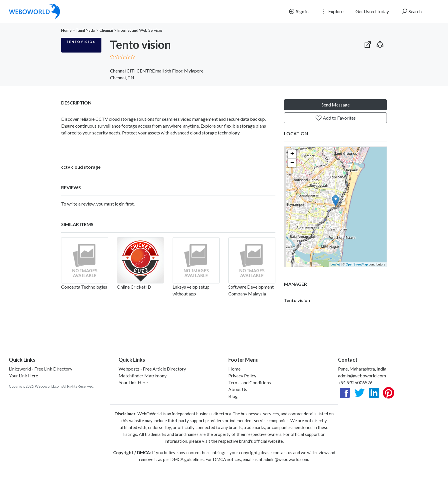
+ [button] (292, 154)
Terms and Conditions (250, 382)
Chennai (106, 30)
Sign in (298, 11)
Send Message (336, 105)
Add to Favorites (335, 118)
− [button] (292, 163)
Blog (233, 396)
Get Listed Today (372, 11)
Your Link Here (23, 376)
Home (66, 30)
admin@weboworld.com (362, 376)
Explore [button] (332, 11)
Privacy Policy (242, 376)
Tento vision (297, 300)
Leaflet (335, 264)
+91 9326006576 (355, 382)
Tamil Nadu (85, 30)
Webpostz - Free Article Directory (152, 369)
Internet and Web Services (140, 30)
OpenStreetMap (357, 264)
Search (411, 11)
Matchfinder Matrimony (143, 376)
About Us (238, 389)
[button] (380, 43)
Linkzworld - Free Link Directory (41, 369)
